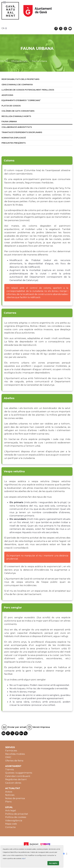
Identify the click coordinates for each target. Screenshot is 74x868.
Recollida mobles (15, 754)
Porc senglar (13, 607)
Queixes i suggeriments (19, 773)
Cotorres (10, 313)
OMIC (8, 757)
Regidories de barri (16, 779)
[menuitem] (37, 79)
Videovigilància (14, 820)
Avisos (9, 792)
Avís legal (11, 810)
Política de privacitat (17, 814)
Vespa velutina (14, 471)
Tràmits (10, 769)
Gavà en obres (13, 783)
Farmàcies (11, 751)
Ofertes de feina (14, 761)
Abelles (9, 398)
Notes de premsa (15, 798)
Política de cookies (16, 817)
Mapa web (11, 824)
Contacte (10, 827)
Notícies (10, 795)
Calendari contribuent (18, 776)
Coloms (9, 160)
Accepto (53, 863)
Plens (8, 802)
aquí (24, 858)
